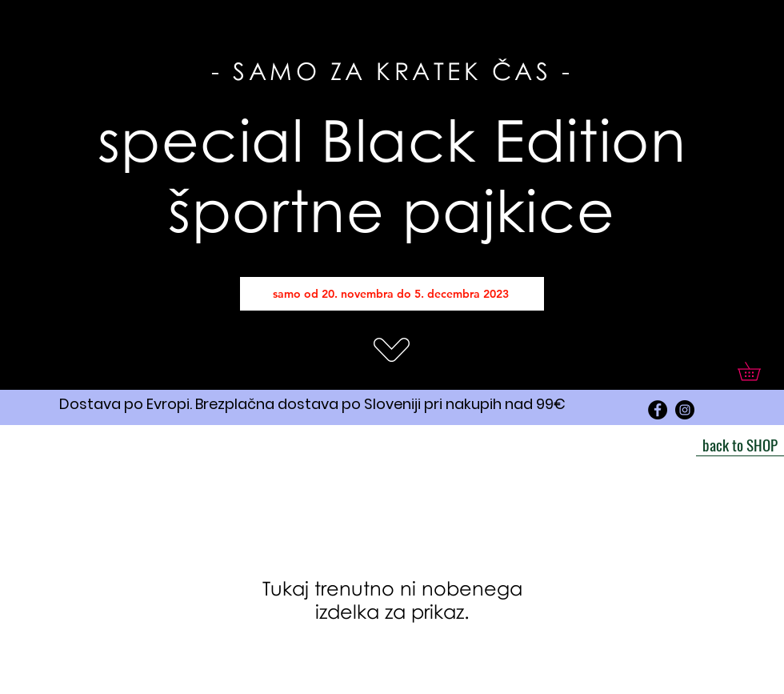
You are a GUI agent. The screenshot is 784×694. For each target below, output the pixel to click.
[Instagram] (685, 410)
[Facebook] (658, 410)
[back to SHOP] (740, 444)
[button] (758, 371)
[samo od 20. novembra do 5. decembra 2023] (392, 294)
